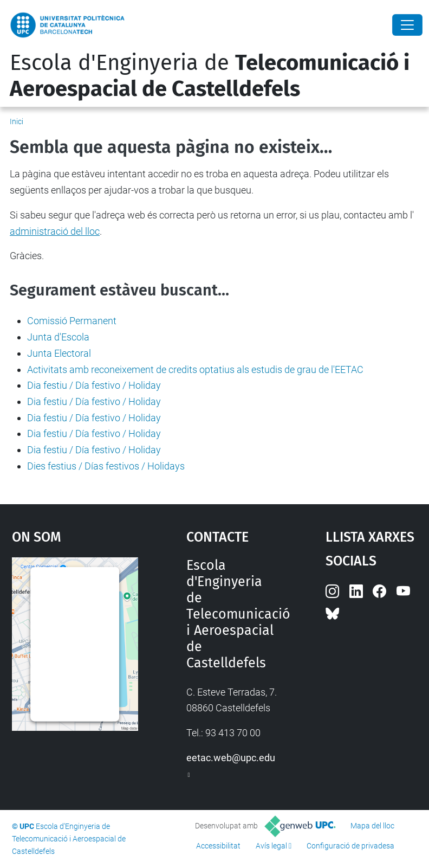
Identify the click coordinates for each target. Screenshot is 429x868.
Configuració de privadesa (350, 846)
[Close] (407, 25)
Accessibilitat (218, 846)
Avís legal (271, 846)
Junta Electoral (59, 353)
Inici (17, 121)
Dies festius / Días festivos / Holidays (106, 466)
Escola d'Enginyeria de (210, 76)
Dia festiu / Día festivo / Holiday (94, 385)
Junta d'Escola (58, 337)
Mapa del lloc (372, 826)
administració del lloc (55, 231)
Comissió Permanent (72, 321)
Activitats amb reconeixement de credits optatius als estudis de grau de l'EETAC (195, 369)
